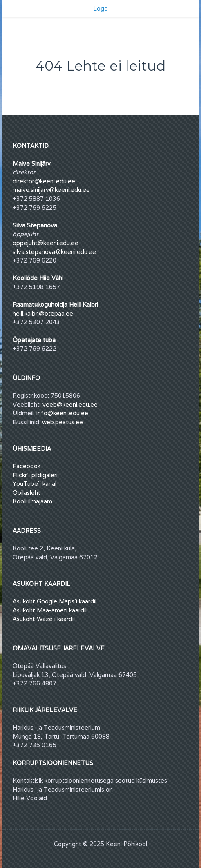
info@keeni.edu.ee (62, 413)
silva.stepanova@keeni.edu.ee (54, 252)
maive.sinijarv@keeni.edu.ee (51, 190)
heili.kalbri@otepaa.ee (43, 313)
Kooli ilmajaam (32, 501)
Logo (100, 8)
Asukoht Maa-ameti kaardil (50, 610)
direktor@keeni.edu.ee (44, 181)
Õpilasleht (27, 493)
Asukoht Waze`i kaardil (44, 619)
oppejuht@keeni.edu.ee (46, 243)
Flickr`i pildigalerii (36, 475)
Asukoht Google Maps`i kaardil (55, 601)
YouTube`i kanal (35, 484)
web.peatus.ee (63, 422)
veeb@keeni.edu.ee (70, 404)
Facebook (27, 466)
